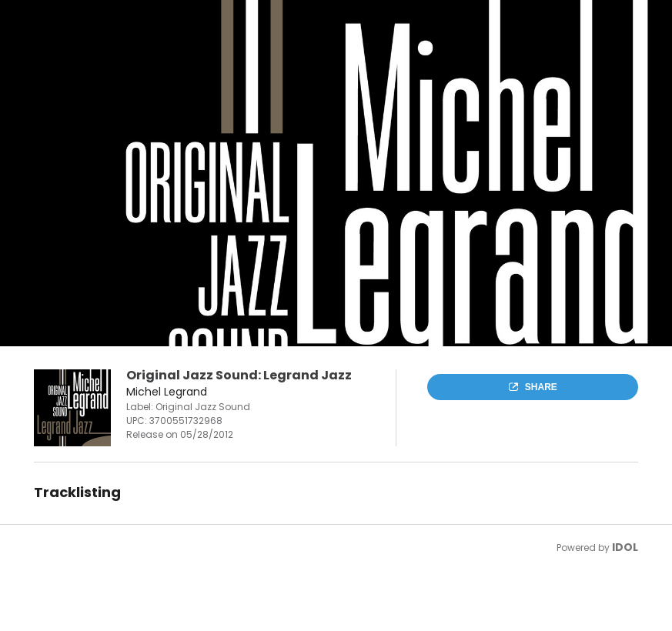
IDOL (625, 547)
